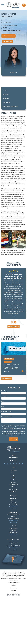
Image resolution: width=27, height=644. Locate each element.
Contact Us (13, 492)
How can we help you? (7, 417)
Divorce (13, 478)
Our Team (13, 473)
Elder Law (13, 487)
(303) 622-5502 (7, 23)
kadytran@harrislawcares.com (10, 25)
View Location (13, 509)
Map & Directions (13, 507)
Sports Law (13, 482)
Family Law (13, 475)
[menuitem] (13, 585)
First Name (4, 391)
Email (3, 406)
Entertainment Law (13, 485)
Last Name (4, 396)
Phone (3, 401)
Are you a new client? (6, 412)
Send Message (13, 439)
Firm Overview (13, 470)
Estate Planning (13, 480)
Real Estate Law (13, 489)
